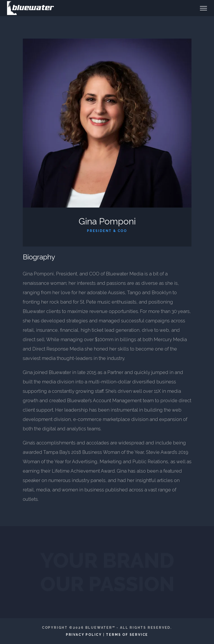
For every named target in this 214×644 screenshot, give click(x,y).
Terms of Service (127, 635)
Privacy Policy (84, 635)
